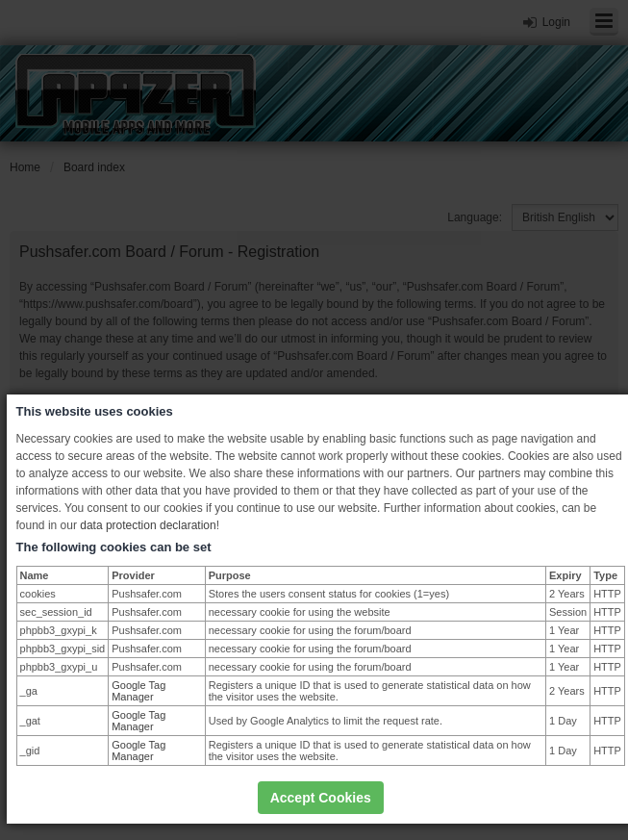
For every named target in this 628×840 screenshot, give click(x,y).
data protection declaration (148, 525)
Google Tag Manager (138, 691)
